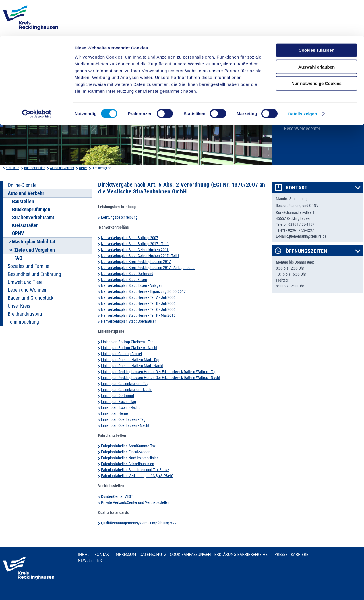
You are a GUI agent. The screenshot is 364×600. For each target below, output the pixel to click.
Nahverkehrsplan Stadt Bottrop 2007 (130, 238)
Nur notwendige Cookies (317, 47)
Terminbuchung (23, 322)
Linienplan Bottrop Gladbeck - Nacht (129, 348)
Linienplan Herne (114, 413)
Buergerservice (35, 168)
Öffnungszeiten (307, 251)
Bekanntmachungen (304, 94)
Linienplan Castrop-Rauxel (121, 354)
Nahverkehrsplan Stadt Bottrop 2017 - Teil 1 (135, 244)
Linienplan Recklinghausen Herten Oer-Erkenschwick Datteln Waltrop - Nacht (161, 378)
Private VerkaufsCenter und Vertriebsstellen (135, 502)
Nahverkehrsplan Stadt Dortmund (127, 274)
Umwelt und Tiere (25, 282)
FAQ (18, 258)
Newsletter (90, 560)
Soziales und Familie (28, 266)
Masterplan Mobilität (34, 242)
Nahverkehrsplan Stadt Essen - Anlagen (132, 285)
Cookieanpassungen (190, 555)
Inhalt (84, 555)
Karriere (300, 555)
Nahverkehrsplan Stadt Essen (124, 280)
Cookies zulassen (317, 14)
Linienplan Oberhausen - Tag (123, 419)
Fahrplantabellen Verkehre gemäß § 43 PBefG (137, 476)
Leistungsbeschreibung (119, 217)
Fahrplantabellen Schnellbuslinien (128, 464)
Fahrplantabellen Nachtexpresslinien (130, 458)
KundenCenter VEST (117, 496)
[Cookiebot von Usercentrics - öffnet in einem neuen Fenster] (37, 78)
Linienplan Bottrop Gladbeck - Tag (127, 342)
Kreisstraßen (25, 225)
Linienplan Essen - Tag (118, 402)
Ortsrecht (293, 104)
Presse (281, 555)
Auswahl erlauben (317, 31)
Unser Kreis (19, 306)
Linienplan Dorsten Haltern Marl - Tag (130, 360)
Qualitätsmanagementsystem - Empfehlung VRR (139, 523)
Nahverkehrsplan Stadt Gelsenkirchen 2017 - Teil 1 (140, 256)
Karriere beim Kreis (303, 113)
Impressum (125, 555)
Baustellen (23, 202)
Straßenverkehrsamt (33, 218)
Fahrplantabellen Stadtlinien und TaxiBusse (135, 470)
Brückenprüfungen (31, 210)
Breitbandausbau (25, 314)
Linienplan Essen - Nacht (120, 407)
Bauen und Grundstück (31, 298)
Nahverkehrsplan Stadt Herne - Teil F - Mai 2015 (138, 315)
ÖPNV (83, 168)
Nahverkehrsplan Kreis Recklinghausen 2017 (136, 262)
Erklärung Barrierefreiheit (242, 555)
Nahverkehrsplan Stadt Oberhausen (129, 321)
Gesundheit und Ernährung (34, 274)
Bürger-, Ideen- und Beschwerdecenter (303, 126)
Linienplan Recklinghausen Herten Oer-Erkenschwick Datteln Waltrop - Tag (159, 372)
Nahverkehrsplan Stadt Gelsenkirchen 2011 (135, 250)
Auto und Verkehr (62, 168)
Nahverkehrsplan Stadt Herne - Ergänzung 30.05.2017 (143, 291)
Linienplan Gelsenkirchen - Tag (125, 384)
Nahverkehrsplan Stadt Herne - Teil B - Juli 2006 (138, 303)
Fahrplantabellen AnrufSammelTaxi (129, 446)
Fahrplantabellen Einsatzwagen (126, 452)
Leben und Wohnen (27, 290)
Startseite (13, 168)
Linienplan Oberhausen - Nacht (125, 425)
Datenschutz (153, 555)
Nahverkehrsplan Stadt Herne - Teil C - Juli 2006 (138, 309)
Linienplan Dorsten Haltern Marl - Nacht (132, 366)
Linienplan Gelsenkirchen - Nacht (127, 390)
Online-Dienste (22, 185)
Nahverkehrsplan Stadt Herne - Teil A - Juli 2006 (138, 297)
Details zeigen (302, 78)
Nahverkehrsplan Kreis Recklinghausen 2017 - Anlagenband (148, 268)
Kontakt (297, 188)
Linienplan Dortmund (117, 396)
